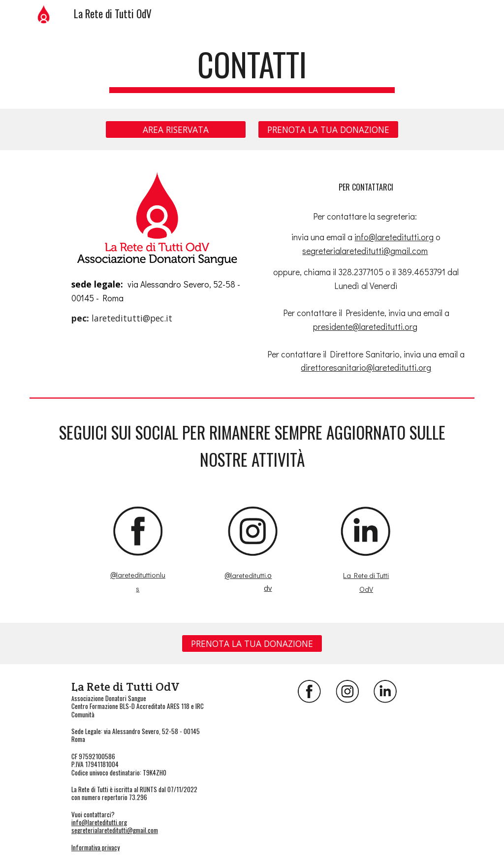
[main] (252, 69)
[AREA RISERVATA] (176, 129)
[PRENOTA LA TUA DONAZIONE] (328, 129)
